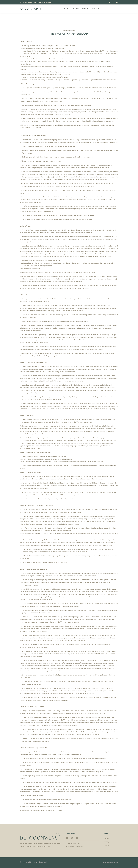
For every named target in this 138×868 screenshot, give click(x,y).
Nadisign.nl (43, 862)
